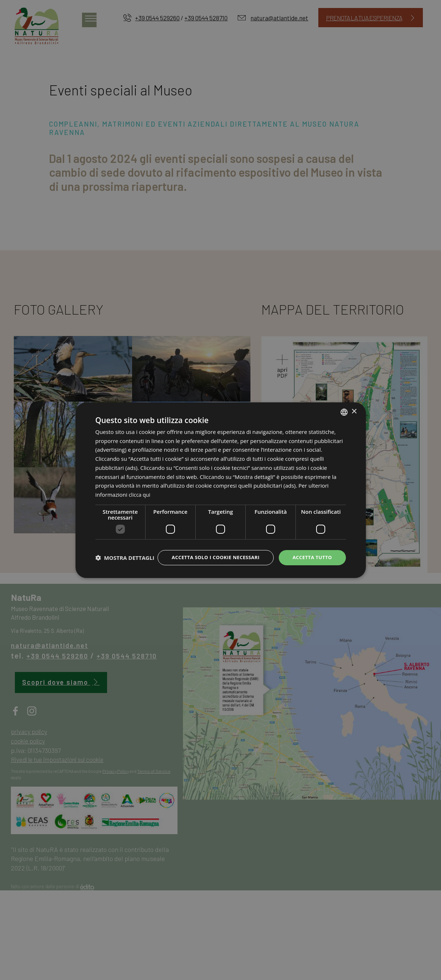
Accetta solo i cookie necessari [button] (210, 551)
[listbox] (344, 405)
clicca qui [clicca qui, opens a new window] (140, 488)
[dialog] (221, 490)
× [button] (354, 405)
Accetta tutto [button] (311, 551)
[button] (125, 570)
